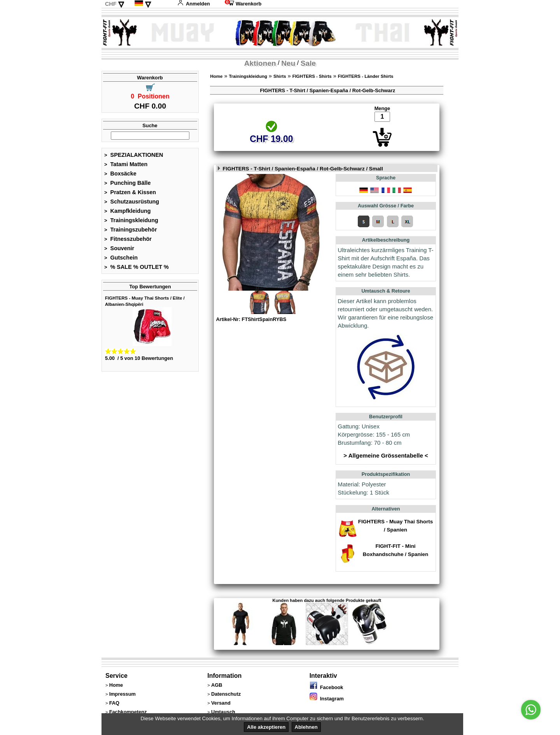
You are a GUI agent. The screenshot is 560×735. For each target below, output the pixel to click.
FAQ (114, 703)
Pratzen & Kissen (130, 192)
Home (216, 76)
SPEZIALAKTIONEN (134, 155)
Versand (221, 703)
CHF (111, 4)
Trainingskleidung (131, 220)
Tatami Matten (126, 164)
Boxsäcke (120, 174)
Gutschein (121, 258)
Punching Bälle (128, 183)
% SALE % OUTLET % (136, 267)
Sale (308, 63)
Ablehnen (306, 727)
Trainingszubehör (131, 230)
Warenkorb (243, 4)
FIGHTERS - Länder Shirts (366, 76)
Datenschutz (226, 694)
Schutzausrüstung (132, 202)
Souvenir (119, 248)
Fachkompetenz (128, 712)
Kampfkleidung (128, 211)
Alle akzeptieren (266, 727)
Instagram (327, 699)
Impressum (122, 694)
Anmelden (194, 4)
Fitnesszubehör (128, 239)
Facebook (326, 687)
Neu (288, 63)
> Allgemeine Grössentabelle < (386, 455)
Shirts (280, 76)
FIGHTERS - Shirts (312, 76)
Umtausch (223, 712)
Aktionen (260, 63)
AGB (217, 685)
